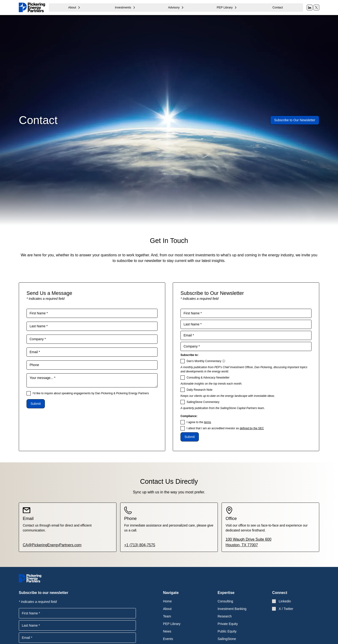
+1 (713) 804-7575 (140, 545)
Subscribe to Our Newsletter (295, 120)
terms (207, 422)
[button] (74, 7)
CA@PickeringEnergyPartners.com (52, 545)
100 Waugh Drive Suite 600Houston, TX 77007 (248, 542)
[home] (32, 7)
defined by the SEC (252, 428)
